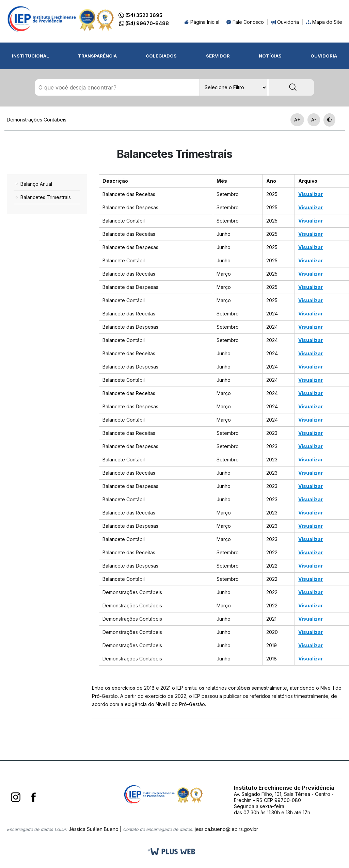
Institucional (30, 56)
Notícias (270, 56)
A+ (297, 120)
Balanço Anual (33, 184)
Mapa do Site (324, 22)
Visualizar (311, 194)
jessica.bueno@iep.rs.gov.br (226, 829)
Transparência (97, 56)
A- (314, 120)
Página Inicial (202, 22)
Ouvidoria (285, 22)
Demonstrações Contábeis (37, 120)
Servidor (218, 56)
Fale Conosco (245, 22)
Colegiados (161, 56)
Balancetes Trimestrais (42, 197)
